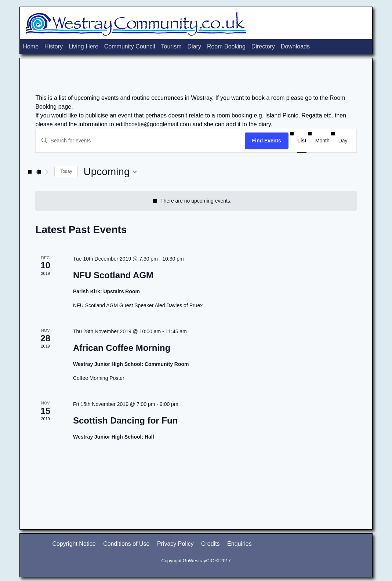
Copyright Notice (74, 544)
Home (31, 46)
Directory (263, 46)
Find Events (267, 141)
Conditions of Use (126, 544)
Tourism (171, 46)
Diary (194, 46)
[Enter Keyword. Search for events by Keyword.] (140, 141)
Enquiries (239, 544)
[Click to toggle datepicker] (110, 172)
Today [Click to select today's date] (66, 171)
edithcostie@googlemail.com (153, 124)
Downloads (295, 46)
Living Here (84, 46)
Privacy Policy (175, 544)
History (54, 46)
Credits (210, 544)
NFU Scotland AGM (113, 275)
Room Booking (226, 46)
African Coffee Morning (122, 348)
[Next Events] (47, 172)
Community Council (130, 46)
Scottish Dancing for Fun (125, 420)
